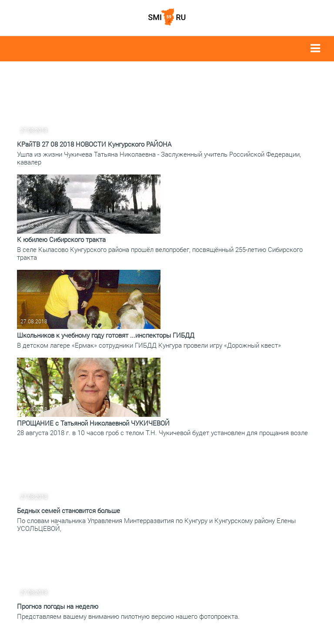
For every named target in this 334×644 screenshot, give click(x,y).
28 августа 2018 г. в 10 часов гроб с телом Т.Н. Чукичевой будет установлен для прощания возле (162, 433)
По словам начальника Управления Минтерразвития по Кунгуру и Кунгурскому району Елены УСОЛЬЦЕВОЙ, (156, 524)
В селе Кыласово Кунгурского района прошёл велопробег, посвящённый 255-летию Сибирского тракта (160, 253)
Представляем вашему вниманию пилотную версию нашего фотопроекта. (128, 616)
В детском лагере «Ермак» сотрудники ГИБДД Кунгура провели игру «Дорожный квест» (149, 345)
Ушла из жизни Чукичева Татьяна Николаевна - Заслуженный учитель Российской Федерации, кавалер (159, 158)
